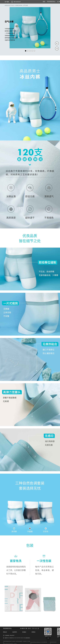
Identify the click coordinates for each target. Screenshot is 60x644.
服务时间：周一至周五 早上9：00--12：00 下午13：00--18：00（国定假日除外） (18, 638)
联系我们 (34, 632)
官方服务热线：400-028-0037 (10, 635)
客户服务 (7, 2)
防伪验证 (24, 632)
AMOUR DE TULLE (9, 5)
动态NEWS (15, 632)
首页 (44, 2)
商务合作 (5, 632)
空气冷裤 (26, 5)
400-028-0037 (17, 2)
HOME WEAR (19, 5)
